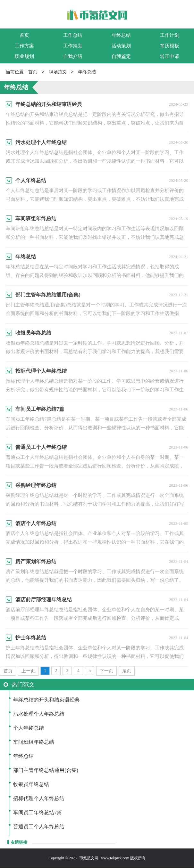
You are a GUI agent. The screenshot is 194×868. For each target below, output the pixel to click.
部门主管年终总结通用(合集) (46, 771)
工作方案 (24, 46)
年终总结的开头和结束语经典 (46, 700)
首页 (24, 35)
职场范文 (58, 72)
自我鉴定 (121, 56)
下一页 (106, 671)
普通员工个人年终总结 (39, 827)
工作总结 (73, 35)
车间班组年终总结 (34, 742)
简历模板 (170, 46)
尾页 (127, 671)
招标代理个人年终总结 (39, 799)
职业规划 (24, 56)
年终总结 (121, 35)
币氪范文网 (89, 858)
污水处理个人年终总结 (39, 714)
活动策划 (121, 46)
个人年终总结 (29, 728)
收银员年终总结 (31, 785)
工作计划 (170, 35)
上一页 (28, 671)
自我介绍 (73, 56)
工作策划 (73, 46)
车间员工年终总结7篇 (38, 813)
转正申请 (170, 56)
